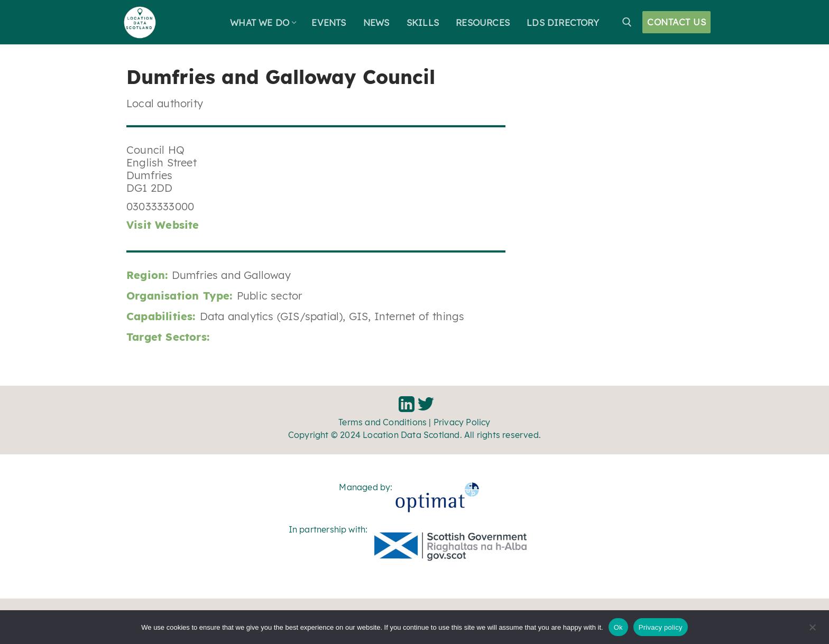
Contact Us (676, 22)
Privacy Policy (462, 422)
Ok (618, 627)
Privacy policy (661, 627)
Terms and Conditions (383, 422)
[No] (812, 631)
